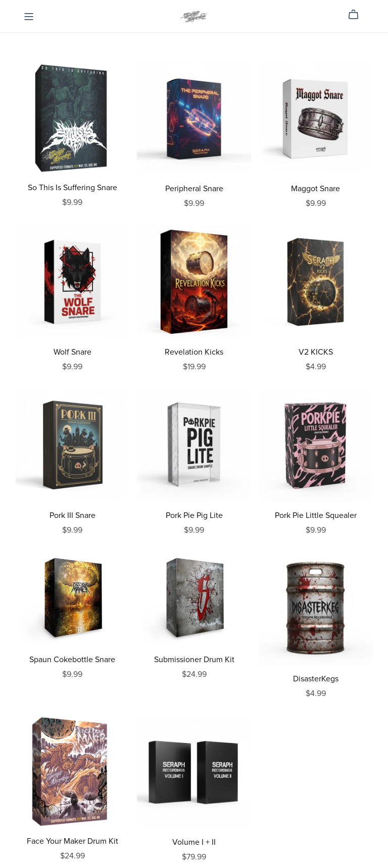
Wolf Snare (72, 352)
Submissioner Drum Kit (194, 660)
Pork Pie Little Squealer (316, 515)
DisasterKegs (316, 679)
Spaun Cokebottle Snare (72, 660)
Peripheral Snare (194, 189)
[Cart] (357, 15)
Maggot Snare (316, 189)
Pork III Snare (72, 515)
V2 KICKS (316, 352)
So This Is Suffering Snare (72, 188)
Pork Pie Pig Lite (194, 515)
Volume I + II (194, 842)
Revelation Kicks (194, 352)
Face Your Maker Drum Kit (72, 841)
